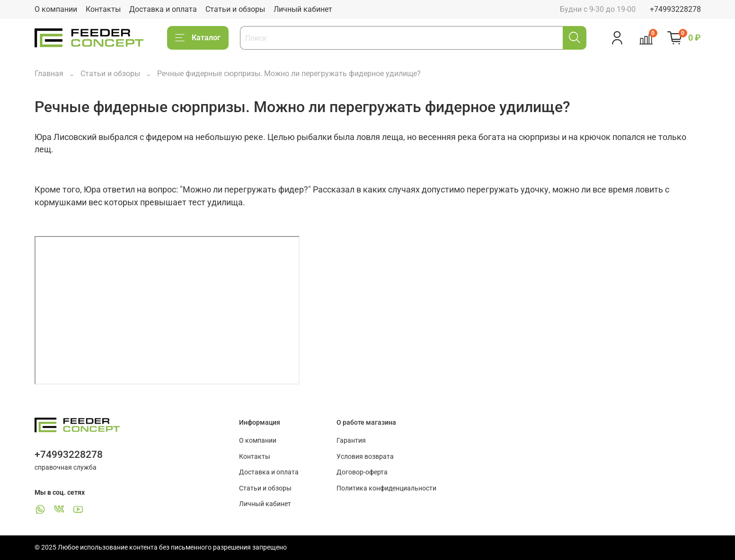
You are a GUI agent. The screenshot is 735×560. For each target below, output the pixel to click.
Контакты (103, 9)
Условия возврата (365, 457)
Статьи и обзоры (235, 9)
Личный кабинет (303, 9)
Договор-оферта (362, 472)
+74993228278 (675, 9)
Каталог (198, 38)
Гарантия (351, 441)
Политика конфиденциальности (386, 488)
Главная (49, 74)
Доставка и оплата (163, 9)
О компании (56, 9)
